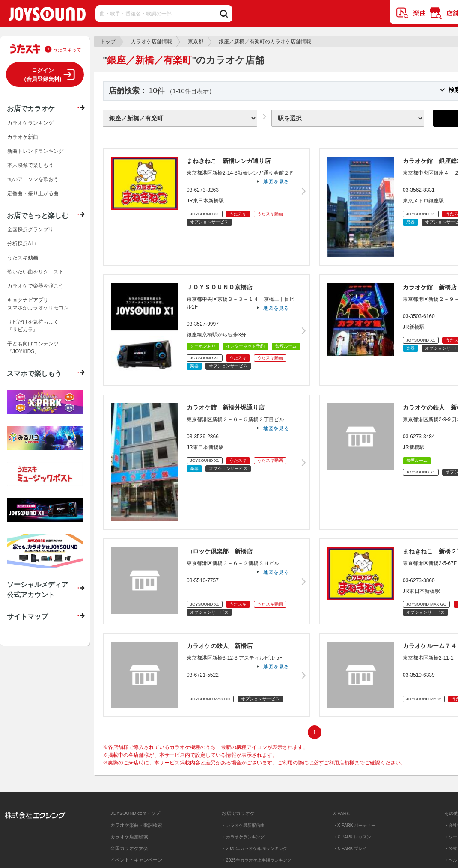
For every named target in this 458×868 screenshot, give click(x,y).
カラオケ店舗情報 (152, 42)
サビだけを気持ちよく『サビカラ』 (33, 326)
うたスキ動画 (23, 258)
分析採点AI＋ (22, 244)
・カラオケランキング (243, 837)
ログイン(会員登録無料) (43, 75)
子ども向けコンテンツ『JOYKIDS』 (33, 348)
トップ (108, 42)
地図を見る (276, 182)
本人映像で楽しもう (30, 165)
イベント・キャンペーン (136, 860)
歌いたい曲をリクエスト (36, 272)
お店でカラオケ (31, 108)
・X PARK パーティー (354, 825)
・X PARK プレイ (350, 849)
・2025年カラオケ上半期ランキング (257, 860)
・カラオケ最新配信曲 (243, 825)
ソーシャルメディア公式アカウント (38, 589)
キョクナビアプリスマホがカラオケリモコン (38, 304)
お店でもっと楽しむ (38, 215)
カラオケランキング (30, 123)
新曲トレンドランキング (36, 151)
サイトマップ (27, 616)
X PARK (341, 813)
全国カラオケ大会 (129, 848)
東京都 (196, 42)
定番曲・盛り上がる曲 (33, 193)
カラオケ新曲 (23, 137)
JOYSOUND (47, 16)
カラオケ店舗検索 (129, 837)
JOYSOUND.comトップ (135, 813)
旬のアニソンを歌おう (33, 179)
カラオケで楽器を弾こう (36, 286)
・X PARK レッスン (352, 837)
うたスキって (67, 50)
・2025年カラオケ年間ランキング (254, 849)
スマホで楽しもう (34, 373)
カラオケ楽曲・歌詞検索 (136, 825)
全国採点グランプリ (30, 229)
